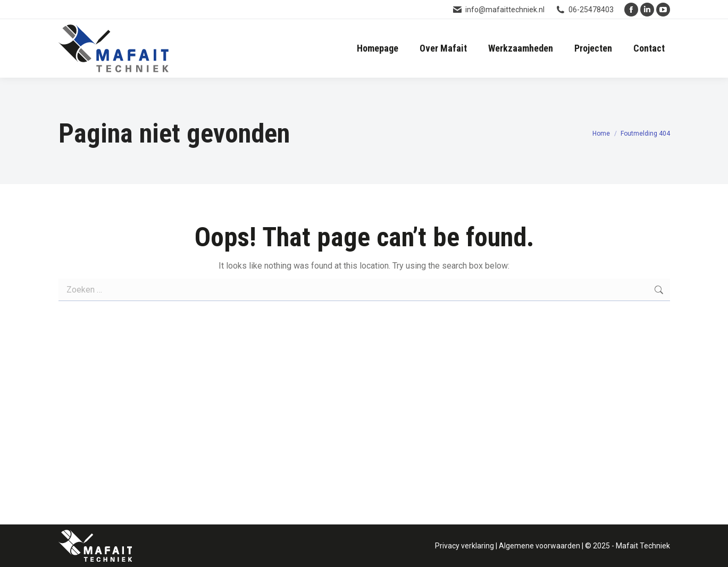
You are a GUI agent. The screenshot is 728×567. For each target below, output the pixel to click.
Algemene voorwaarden (539, 546)
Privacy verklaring (465, 546)
